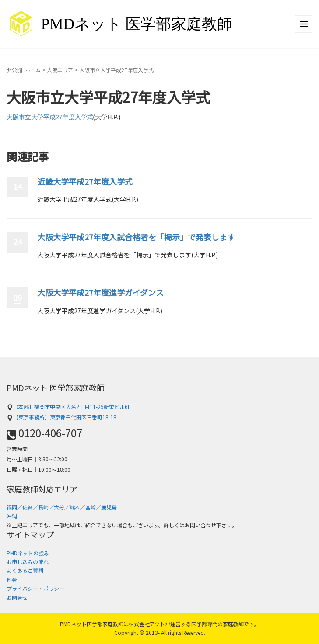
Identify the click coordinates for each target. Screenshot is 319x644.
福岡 (12, 507)
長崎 (43, 507)
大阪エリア (60, 70)
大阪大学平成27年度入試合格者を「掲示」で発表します (136, 237)
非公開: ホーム (24, 70)
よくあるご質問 (25, 570)
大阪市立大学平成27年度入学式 (50, 117)
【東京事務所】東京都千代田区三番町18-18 (61, 417)
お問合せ (17, 597)
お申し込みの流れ (28, 562)
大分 (59, 507)
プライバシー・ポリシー (35, 588)
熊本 (75, 507)
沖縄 (12, 516)
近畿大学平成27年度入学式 (85, 181)
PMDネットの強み (28, 553)
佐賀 (28, 507)
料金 (12, 580)
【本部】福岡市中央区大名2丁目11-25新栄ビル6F (68, 407)
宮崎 (91, 507)
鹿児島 (109, 507)
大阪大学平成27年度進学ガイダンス (100, 292)
